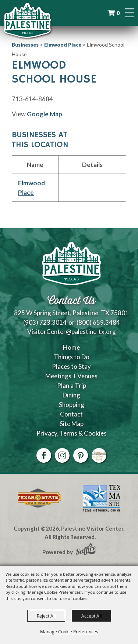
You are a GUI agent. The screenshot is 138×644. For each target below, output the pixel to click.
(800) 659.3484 (98, 322)
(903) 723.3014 (45, 322)
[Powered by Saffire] (86, 550)
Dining (71, 395)
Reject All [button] (46, 616)
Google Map (45, 114)
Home (71, 347)
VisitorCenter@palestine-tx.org (72, 332)
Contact (71, 414)
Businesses (25, 45)
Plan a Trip (72, 385)
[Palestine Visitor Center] (27, 20)
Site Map (72, 424)
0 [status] (118, 13)
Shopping (72, 405)
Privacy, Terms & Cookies (72, 433)
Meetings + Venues (71, 376)
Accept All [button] (91, 616)
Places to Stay (71, 366)
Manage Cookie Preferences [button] (69, 632)
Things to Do (72, 357)
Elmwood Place (63, 45)
